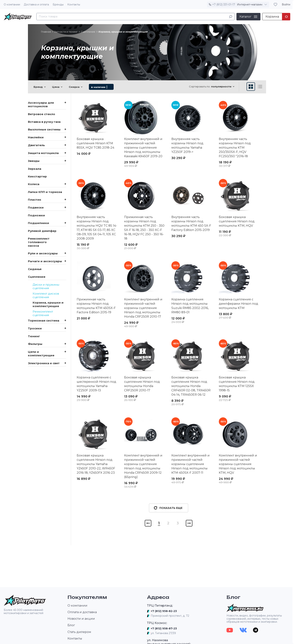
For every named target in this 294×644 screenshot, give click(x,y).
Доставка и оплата (36, 4)
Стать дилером (79, 632)
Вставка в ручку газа (44, 122)
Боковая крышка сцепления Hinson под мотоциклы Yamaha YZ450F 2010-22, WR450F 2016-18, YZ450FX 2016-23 (96, 464)
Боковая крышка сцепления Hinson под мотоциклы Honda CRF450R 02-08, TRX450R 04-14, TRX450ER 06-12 (191, 386)
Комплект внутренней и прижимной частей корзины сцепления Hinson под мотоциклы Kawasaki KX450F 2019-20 (143, 148)
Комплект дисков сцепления (46, 295)
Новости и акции (81, 619)
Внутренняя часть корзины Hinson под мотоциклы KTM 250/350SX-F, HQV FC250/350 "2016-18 (235, 148)
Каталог (245, 17)
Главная (46, 32)
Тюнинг (34, 336)
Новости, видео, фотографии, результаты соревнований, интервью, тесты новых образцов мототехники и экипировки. (254, 619)
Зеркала (35, 169)
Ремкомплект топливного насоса (39, 242)
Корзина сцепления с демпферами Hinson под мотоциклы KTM (238, 304)
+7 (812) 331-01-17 (224, 4)
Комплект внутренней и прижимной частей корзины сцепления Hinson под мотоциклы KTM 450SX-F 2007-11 (190, 464)
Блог (71, 625)
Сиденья (35, 269)
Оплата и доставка (82, 612)
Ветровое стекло (42, 114)
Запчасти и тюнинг (66, 32)
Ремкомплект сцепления (43, 313)
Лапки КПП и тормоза (45, 192)
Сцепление (88, 32)
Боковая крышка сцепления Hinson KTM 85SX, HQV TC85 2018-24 (95, 143)
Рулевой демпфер (42, 231)
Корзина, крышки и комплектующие (48, 304)
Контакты (74, 4)
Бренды (58, 4)
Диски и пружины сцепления (46, 286)
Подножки (36, 215)
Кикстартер (37, 176)
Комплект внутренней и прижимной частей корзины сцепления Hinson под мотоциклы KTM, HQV (238, 464)
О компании (12, 4)
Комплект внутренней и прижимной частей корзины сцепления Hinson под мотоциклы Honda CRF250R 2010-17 (143, 308)
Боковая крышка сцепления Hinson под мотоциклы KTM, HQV (237, 221)
